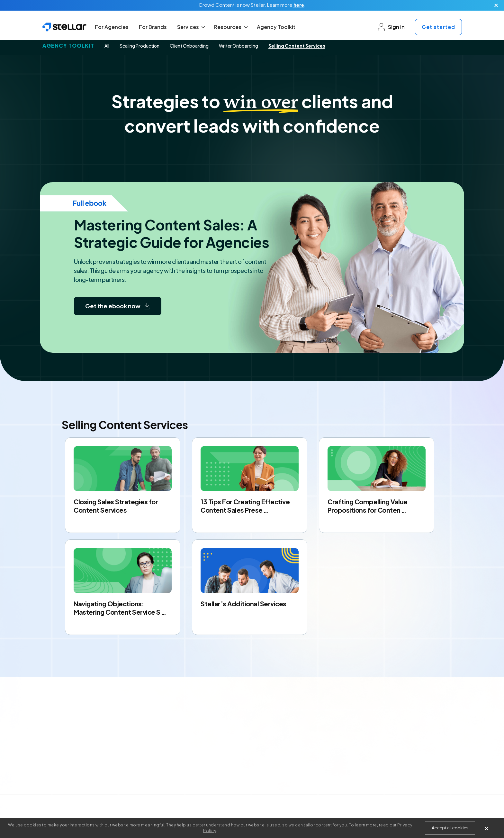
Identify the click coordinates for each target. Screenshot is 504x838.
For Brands (153, 27)
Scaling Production (139, 46)
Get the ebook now (118, 306)
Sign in (391, 27)
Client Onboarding (189, 46)
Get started (438, 27)
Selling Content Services (297, 46)
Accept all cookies (450, 828)
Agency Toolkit (276, 27)
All (107, 46)
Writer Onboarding (239, 46)
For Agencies (112, 27)
